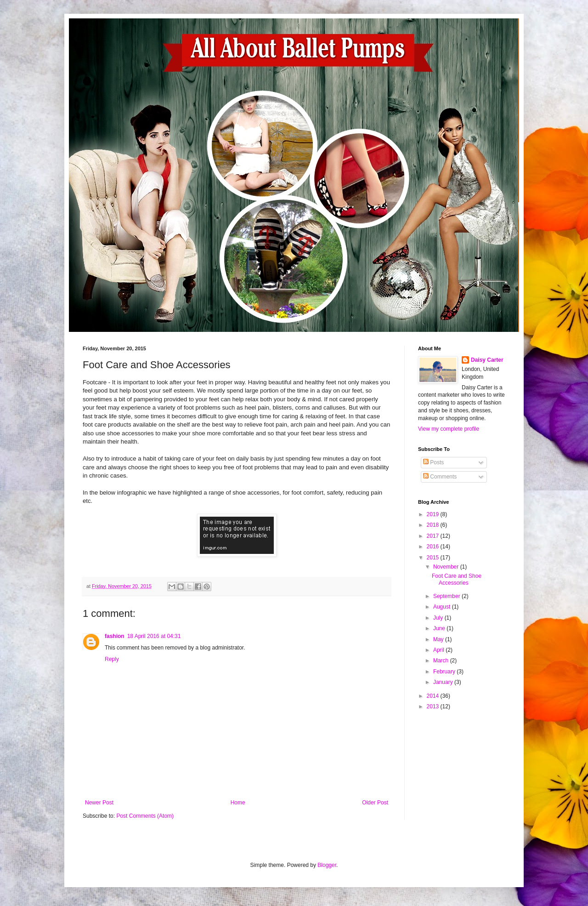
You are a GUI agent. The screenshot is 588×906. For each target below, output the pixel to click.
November (447, 567)
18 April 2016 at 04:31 (154, 636)
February (445, 672)
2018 (434, 525)
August (443, 607)
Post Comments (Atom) (145, 816)
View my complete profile (449, 429)
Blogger (327, 865)
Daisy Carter (487, 360)
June (440, 628)
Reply (112, 659)
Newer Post (99, 803)
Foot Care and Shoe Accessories (457, 579)
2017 (434, 536)
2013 (434, 707)
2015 (434, 558)
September (447, 596)
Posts (433, 462)
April (439, 650)
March (442, 661)
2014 (434, 696)
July (439, 618)
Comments (440, 477)
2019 (434, 514)
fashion (115, 636)
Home (238, 803)
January (444, 682)
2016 (434, 547)
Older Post (375, 803)
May (439, 639)
